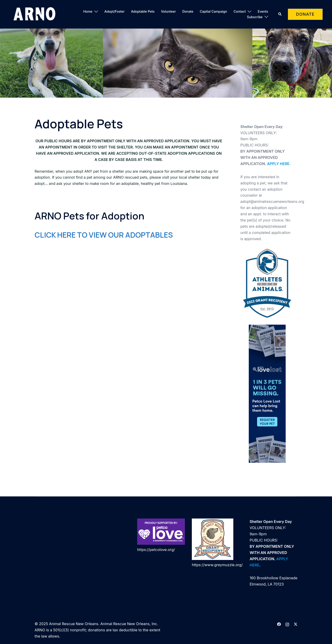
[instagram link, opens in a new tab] (287, 624)
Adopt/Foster (115, 11)
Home (88, 11)
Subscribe (255, 17)
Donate (188, 11)
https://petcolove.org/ (156, 550)
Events (263, 11)
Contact (240, 11)
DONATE (305, 14)
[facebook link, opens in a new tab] (279, 624)
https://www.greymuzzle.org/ (217, 565)
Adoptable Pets (143, 11)
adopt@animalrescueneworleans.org (272, 201)
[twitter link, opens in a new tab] (296, 624)
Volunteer (168, 11)
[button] (280, 14)
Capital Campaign (213, 11)
